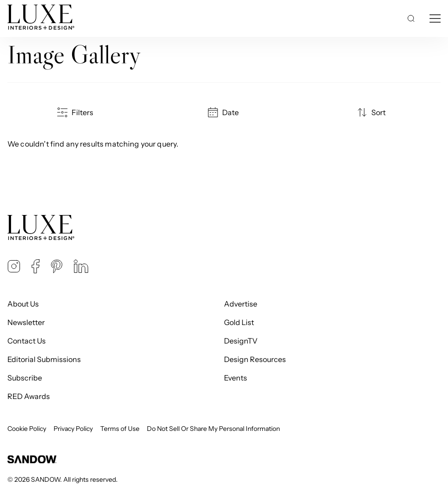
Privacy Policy (73, 429)
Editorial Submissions (44, 359)
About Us (23, 304)
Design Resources (255, 359)
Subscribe (25, 378)
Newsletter (26, 322)
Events (236, 378)
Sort (372, 112)
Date (224, 112)
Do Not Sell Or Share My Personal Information (213, 429)
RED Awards (29, 396)
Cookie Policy (27, 429)
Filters (76, 112)
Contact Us (27, 341)
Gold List (239, 322)
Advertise (241, 304)
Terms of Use (120, 429)
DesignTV (241, 341)
